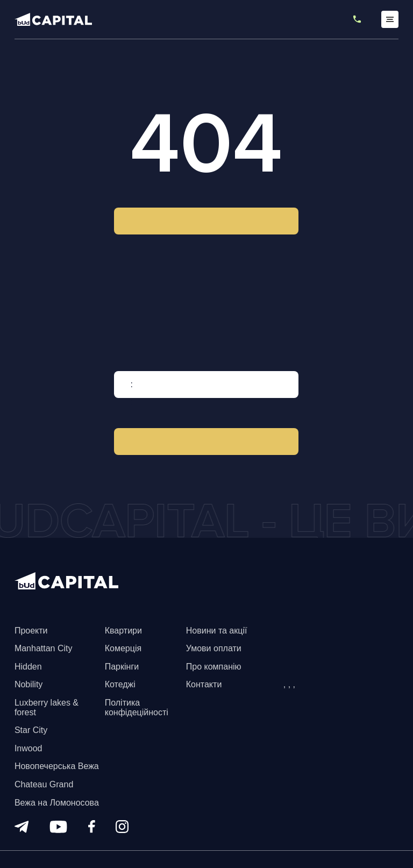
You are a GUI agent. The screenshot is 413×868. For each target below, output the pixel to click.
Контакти (204, 684)
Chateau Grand (44, 784)
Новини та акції (217, 631)
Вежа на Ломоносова (57, 803)
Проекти (31, 631)
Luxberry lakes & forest (47, 707)
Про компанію (214, 667)
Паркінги (122, 667)
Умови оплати (214, 648)
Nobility (29, 684)
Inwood (29, 748)
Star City (31, 730)
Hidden (28, 667)
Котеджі (120, 684)
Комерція (123, 648)
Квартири (123, 631)
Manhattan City (44, 648)
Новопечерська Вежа (57, 766)
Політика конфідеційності (137, 707)
